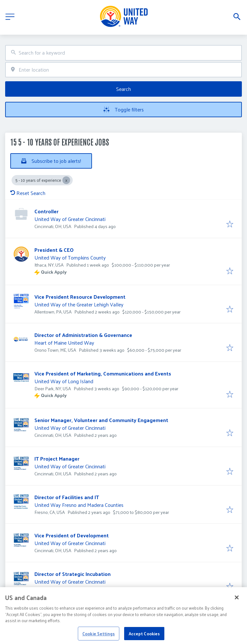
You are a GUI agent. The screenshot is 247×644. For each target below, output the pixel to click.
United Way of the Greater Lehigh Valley (79, 304)
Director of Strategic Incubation (73, 574)
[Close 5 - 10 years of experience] (66, 180)
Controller (46, 211)
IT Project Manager (57, 459)
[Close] (237, 604)
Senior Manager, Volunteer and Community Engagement (101, 420)
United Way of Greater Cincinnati (70, 219)
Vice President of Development (72, 535)
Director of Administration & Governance (83, 335)
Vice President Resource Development (80, 297)
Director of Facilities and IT (67, 497)
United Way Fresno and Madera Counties (79, 505)
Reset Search (28, 193)
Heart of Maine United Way (64, 343)
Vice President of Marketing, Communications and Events (103, 373)
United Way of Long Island (64, 381)
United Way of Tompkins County (70, 257)
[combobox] (123, 53)
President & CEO (54, 250)
